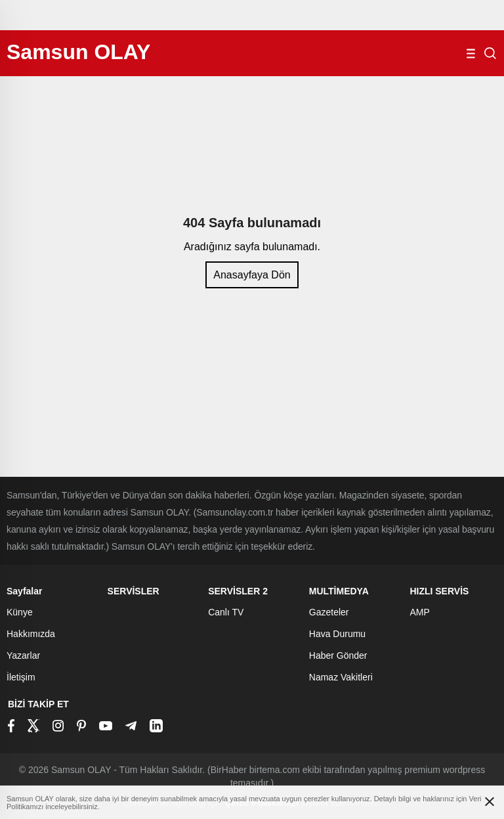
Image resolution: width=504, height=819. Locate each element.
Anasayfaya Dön (252, 275)
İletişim (21, 677)
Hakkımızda (31, 634)
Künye (20, 612)
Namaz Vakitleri (341, 677)
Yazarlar (23, 655)
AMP (419, 612)
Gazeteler (329, 612)
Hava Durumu (337, 634)
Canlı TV (226, 612)
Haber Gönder (338, 655)
